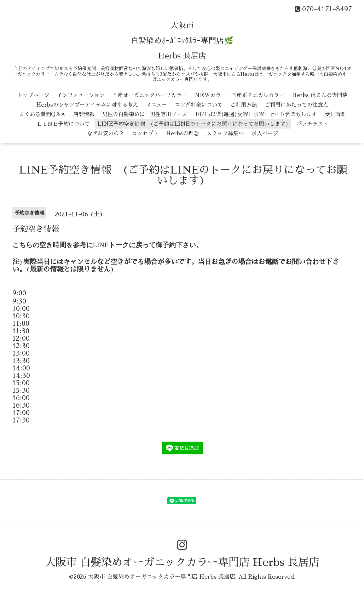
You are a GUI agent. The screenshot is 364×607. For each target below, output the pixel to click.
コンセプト (145, 133)
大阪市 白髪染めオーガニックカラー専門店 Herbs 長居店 (182, 562)
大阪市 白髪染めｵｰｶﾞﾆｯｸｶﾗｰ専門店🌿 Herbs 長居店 (182, 41)
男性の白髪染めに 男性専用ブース (145, 114)
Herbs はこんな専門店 (320, 95)
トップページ (33, 95)
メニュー (156, 105)
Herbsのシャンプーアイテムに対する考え (87, 105)
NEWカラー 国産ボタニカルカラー (239, 95)
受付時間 (335, 114)
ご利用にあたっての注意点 (296, 105)
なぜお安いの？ (106, 133)
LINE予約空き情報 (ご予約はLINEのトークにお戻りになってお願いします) (193, 124)
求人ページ (265, 133)
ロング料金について (199, 105)
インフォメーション (81, 95)
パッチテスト (312, 124)
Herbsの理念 (183, 133)
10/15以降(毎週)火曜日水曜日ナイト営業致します (256, 114)
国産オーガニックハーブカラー (150, 95)
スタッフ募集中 (225, 133)
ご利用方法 (244, 105)
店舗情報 (84, 114)
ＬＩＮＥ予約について (63, 124)
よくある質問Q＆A (42, 114)
